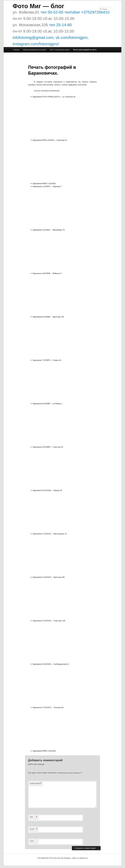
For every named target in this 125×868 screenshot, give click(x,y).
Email (33, 829)
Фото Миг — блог (38, 6)
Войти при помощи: (36, 764)
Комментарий (36, 783)
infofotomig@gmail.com (33, 38)
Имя (33, 817)
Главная (16, 50)
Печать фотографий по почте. (85, 50)
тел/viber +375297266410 (86, 12)
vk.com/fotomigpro (72, 38)
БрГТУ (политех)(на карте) (60, 50)
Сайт (32, 841)
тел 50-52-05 (51, 12)
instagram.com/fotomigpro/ (36, 44)
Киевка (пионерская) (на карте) (35, 50)
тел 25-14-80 (60, 25)
